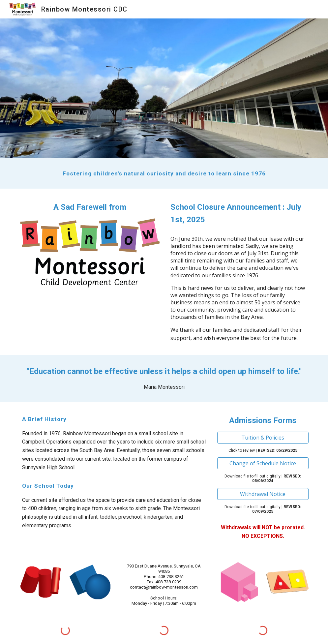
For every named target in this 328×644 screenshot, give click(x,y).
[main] (164, 173)
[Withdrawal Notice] (263, 494)
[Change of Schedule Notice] (263, 463)
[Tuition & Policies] (263, 438)
